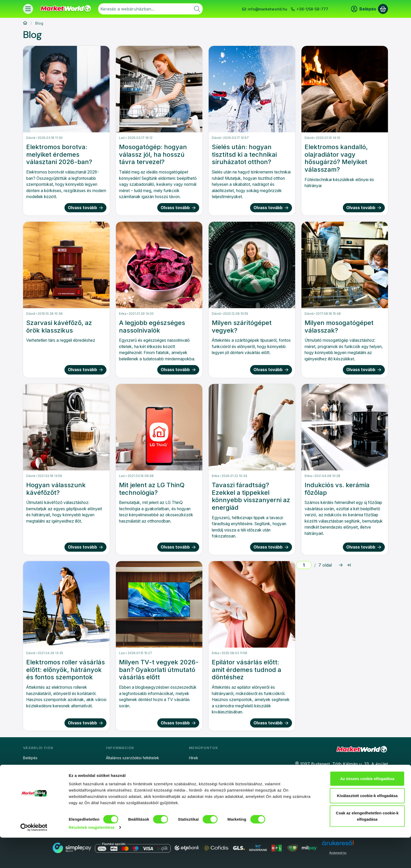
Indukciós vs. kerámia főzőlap (337, 489)
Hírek (194, 758)
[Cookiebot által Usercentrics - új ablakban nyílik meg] (34, 858)
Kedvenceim (34, 794)
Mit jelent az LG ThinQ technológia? (152, 489)
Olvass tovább (86, 208)
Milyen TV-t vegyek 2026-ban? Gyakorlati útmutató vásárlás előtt (159, 670)
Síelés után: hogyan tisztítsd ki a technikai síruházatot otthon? (244, 154)
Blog (193, 767)
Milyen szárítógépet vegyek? (242, 327)
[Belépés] (364, 9)
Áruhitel (195, 776)
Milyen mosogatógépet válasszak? (339, 327)
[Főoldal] (25, 23)
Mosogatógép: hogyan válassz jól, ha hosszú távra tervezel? (153, 154)
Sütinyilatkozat (118, 776)
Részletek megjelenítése (92, 858)
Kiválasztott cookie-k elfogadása (367, 826)
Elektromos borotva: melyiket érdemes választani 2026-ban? (59, 154)
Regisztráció (34, 767)
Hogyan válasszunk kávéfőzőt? (56, 489)
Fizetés (112, 785)
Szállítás (113, 794)
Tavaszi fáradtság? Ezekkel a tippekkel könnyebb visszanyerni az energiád (251, 496)
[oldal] (304, 565)
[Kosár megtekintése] (383, 9)
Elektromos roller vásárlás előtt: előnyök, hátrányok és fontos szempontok (66, 670)
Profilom (30, 776)
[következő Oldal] (341, 565)
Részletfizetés (201, 794)
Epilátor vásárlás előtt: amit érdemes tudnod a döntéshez (247, 670)
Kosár (28, 785)
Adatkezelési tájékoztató (127, 767)
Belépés (30, 758)
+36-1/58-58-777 (312, 9)
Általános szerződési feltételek (133, 758)
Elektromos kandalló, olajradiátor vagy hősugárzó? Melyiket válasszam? (336, 158)
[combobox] (150, 9)
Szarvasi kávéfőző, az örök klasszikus (59, 327)
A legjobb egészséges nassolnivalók (152, 327)
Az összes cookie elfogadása (367, 809)
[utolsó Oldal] (349, 565)
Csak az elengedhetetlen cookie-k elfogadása (367, 846)
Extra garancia (201, 785)
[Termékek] (28, 9)
